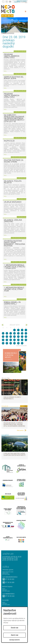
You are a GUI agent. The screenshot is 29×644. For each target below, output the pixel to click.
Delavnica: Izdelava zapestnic (13, 221)
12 (3, 337)
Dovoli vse (15, 628)
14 (11, 337)
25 (26, 340)
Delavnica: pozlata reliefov (13, 182)
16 (18, 337)
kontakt (7, 2)
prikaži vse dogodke (21, 345)
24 (22, 340)
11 (26, 333)
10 (22, 333)
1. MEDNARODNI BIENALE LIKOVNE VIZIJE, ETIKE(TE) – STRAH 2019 (14, 267)
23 (18, 340)
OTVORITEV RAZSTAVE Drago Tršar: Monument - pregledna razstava (14, 243)
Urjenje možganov (13, 202)
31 (22, 343)
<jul (3, 325)
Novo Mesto (12, 9)
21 (11, 340)
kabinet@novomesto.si (10, 594)
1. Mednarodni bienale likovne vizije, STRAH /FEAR (14, 289)
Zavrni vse (15, 635)
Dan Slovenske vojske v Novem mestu (12, 398)
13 (7, 337)
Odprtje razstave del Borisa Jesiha (14, 78)
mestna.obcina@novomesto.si (11, 577)
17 (22, 337)
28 (11, 343)
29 (14, 343)
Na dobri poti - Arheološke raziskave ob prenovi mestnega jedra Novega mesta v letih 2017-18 (14, 118)
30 (18, 343)
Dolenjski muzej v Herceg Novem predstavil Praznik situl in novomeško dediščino (14, 424)
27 (7, 343)
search (3, 2)
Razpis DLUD (9, 141)
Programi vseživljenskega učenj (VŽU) (12, 56)
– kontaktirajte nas (20, 2)
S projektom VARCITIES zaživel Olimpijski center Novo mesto (14, 454)
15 (14, 337)
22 (14, 340)
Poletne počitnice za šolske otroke (14, 161)
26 (3, 343)
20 (7, 340)
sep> (26, 325)
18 (26, 337)
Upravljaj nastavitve (14, 640)
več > (5, 71)
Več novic (20, 430)
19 (3, 340)
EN (10, 2)
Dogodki (4, 33)
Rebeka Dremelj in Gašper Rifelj (12, 303)
